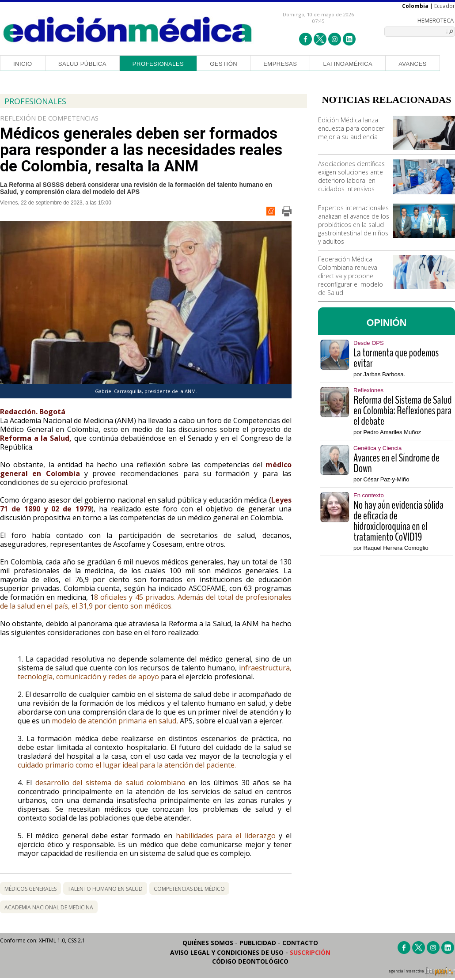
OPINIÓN (387, 323)
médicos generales (30, 889)
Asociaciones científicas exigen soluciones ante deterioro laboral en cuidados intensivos (351, 176)
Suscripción (310, 952)
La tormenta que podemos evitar (396, 358)
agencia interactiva (422, 972)
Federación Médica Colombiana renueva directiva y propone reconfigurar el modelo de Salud (351, 276)
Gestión (224, 64)
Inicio (23, 64)
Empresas (280, 64)
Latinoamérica (348, 64)
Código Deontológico (250, 961)
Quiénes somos (208, 943)
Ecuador (445, 6)
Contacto (300, 943)
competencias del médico (189, 889)
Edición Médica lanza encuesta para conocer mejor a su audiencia (351, 128)
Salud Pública (82, 64)
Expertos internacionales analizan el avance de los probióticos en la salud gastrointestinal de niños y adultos (354, 225)
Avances (413, 64)
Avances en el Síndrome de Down (396, 463)
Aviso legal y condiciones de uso (227, 952)
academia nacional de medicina (49, 907)
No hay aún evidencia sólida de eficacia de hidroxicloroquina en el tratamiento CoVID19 (398, 521)
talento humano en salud (105, 889)
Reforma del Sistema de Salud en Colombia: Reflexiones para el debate (402, 411)
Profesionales (158, 64)
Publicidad (258, 943)
